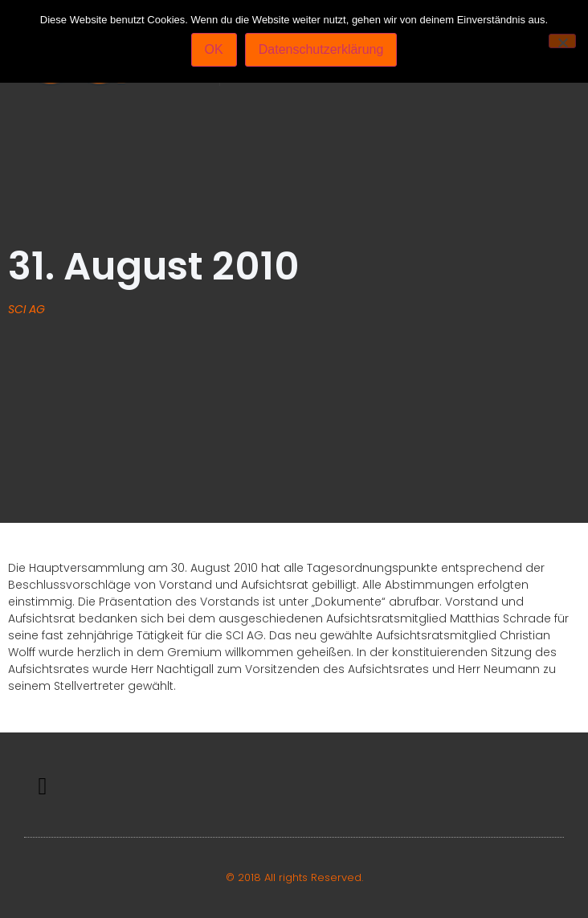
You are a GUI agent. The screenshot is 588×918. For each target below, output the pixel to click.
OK (214, 49)
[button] (43, 787)
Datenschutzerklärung (321, 49)
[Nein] (562, 41)
